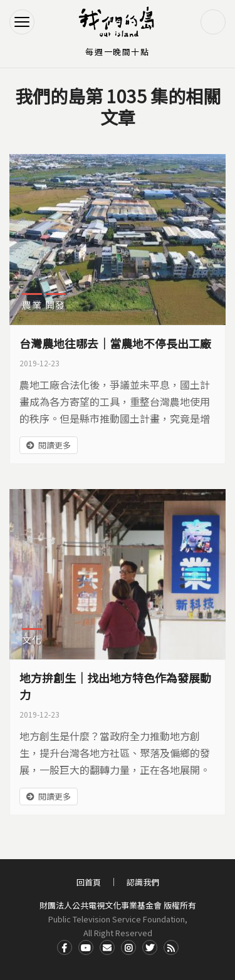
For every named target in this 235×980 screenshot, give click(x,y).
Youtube (86, 947)
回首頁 (89, 882)
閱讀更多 (55, 445)
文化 (32, 640)
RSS (171, 947)
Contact (107, 947)
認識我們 (143, 882)
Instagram (128, 947)
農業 (32, 305)
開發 (55, 305)
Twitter (150, 947)
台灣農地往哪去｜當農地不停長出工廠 (115, 343)
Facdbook (65, 947)
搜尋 (213, 22)
